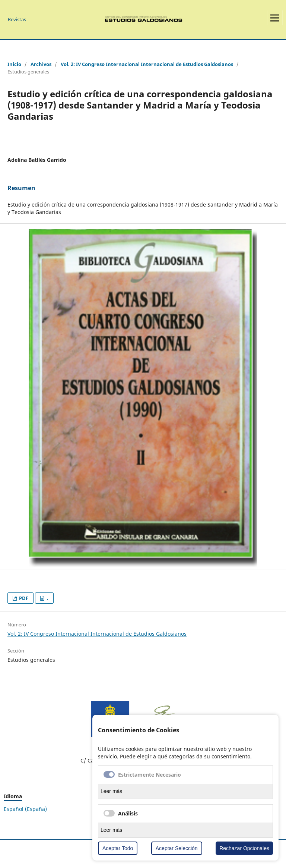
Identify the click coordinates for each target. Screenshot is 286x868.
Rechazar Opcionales (244, 848)
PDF (23, 598)
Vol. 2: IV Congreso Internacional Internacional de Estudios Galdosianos (147, 64)
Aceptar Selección (177, 848)
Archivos (41, 64)
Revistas (17, 19)
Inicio (14, 64)
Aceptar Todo (118, 848)
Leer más (111, 791)
